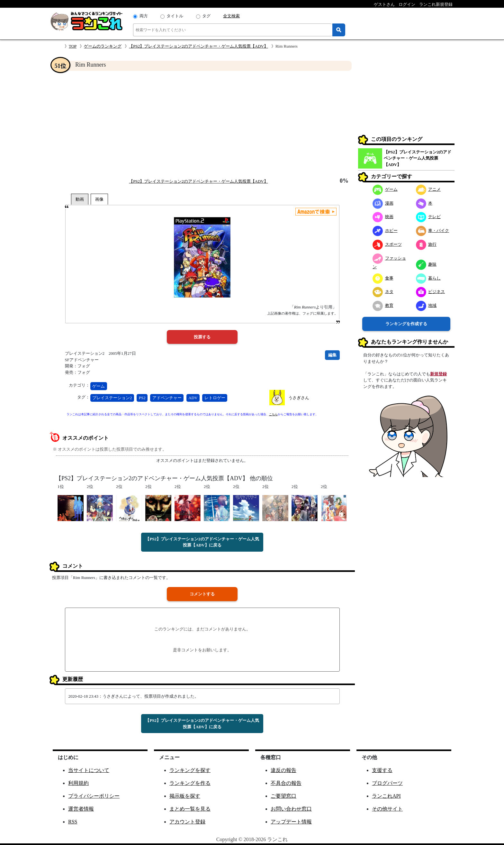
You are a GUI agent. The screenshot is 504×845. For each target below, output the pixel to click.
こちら (273, 414)
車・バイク (433, 230)
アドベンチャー (167, 398)
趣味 (426, 264)
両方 (144, 16)
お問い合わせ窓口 (291, 809)
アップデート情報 (291, 822)
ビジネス (431, 292)
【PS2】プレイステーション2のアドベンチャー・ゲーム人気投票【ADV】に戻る (202, 542)
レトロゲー (215, 398)
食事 (383, 278)
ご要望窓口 (283, 796)
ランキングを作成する (406, 324)
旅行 (426, 244)
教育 (383, 305)
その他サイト (387, 809)
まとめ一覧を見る (190, 809)
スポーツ (387, 244)
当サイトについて (89, 770)
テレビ (428, 217)
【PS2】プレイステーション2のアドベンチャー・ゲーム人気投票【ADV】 (198, 46)
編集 (332, 355)
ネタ (383, 292)
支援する (382, 770)
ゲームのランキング (103, 46)
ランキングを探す (190, 770)
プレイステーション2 (112, 398)
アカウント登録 (187, 822)
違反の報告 (283, 770)
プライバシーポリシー (94, 796)
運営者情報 (81, 809)
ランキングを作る (190, 783)
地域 (426, 305)
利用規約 (78, 783)
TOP (73, 46)
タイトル (175, 16)
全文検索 (231, 16)
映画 (383, 217)
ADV (193, 398)
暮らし (428, 278)
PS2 (142, 398)
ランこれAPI (386, 796)
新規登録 (438, 374)
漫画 (383, 203)
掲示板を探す (185, 796)
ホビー (385, 230)
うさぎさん (299, 398)
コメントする (202, 594)
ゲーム (99, 386)
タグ (206, 16)
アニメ (428, 189)
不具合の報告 (286, 783)
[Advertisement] (202, 124)
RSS (73, 822)
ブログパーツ (387, 783)
